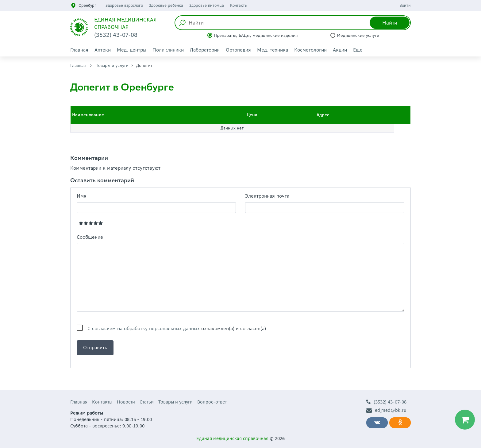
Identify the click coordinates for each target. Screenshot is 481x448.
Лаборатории (205, 50)
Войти (405, 5)
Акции (340, 50)
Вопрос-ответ (212, 402)
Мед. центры (132, 50)
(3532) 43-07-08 (386, 402)
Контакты (239, 5)
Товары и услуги (112, 66)
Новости (126, 402)
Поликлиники (168, 50)
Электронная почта (267, 196)
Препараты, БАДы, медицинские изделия (256, 35)
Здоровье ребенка (166, 5)
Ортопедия (238, 50)
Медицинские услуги (358, 35)
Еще (358, 50)
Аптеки (103, 50)
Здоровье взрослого (124, 5)
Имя (82, 196)
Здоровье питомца (207, 5)
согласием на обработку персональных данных (146, 328)
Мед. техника (273, 50)
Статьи (147, 402)
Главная (79, 50)
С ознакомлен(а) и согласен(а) (177, 328)
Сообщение (90, 237)
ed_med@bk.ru (386, 410)
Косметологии (310, 50)
